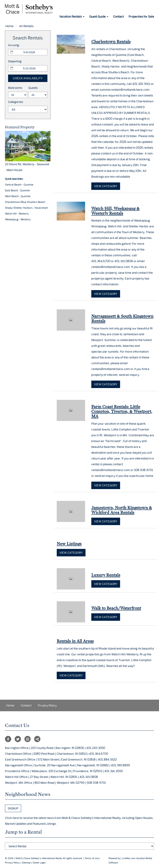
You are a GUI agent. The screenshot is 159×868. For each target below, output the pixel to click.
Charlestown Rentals (111, 42)
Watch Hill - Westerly (17, 214)
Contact (118, 16)
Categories (16, 102)
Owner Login (39, 863)
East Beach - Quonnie (17, 190)
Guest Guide (99, 16)
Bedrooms (15, 88)
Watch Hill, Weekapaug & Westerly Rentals (115, 211)
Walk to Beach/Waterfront (116, 608)
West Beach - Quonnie (18, 196)
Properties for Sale (141, 16)
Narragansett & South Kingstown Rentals (122, 318)
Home (9, 26)
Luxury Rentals (106, 575)
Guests (33, 88)
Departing (15, 61)
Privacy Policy (47, 705)
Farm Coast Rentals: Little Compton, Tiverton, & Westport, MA (122, 411)
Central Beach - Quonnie (19, 185)
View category (106, 186)
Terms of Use (92, 858)
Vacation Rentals (72, 16)
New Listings (69, 544)
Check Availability (28, 78)
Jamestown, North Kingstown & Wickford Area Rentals (122, 510)
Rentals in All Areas (75, 641)
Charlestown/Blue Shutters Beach (25, 202)
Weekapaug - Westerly (18, 219)
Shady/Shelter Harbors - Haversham (26, 208)
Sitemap (26, 863)
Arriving (14, 45)
